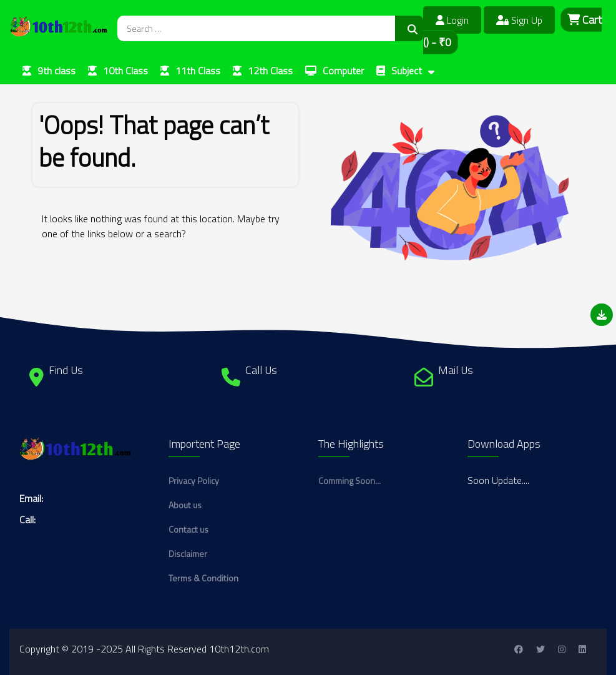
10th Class (125, 71)
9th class (56, 71)
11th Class (198, 71)
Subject (407, 71)
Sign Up (519, 20)
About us (185, 505)
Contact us (188, 529)
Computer (343, 71)
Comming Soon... (350, 480)
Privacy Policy (194, 480)
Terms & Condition (203, 578)
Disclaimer (188, 554)
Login (452, 20)
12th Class (270, 71)
